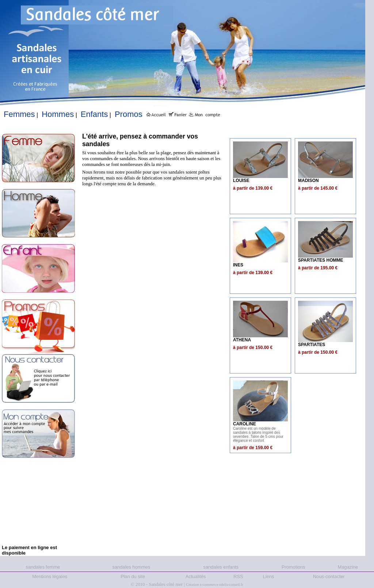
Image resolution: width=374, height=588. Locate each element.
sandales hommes (131, 567)
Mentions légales (50, 576)
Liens (269, 576)
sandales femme (43, 567)
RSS (238, 576)
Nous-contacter (329, 576)
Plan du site (133, 576)
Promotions (293, 567)
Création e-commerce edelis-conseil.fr (215, 585)
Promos (129, 114)
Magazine (348, 567)
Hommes (58, 114)
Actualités (196, 576)
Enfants (94, 114)
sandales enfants (221, 567)
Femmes (19, 114)
